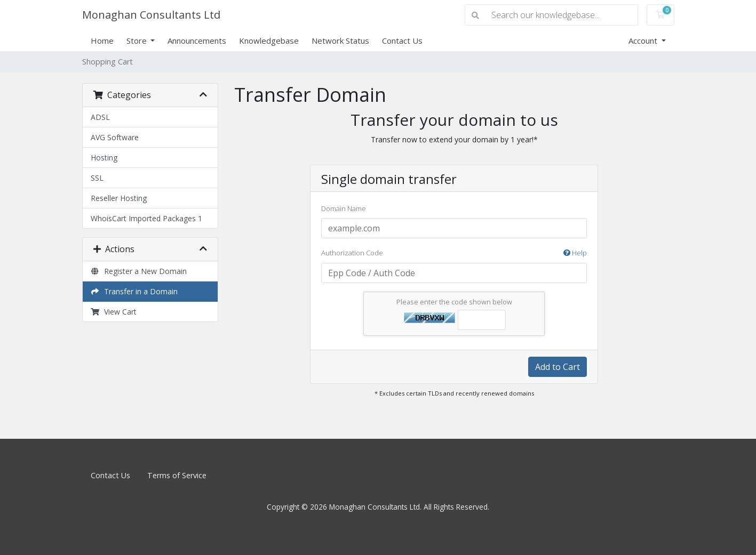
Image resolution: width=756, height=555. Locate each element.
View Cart (114, 312)
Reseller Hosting (119, 198)
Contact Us (402, 41)
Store (138, 41)
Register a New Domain (139, 271)
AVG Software (115, 137)
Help (575, 253)
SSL (97, 178)
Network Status (340, 41)
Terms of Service (177, 475)
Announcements (197, 41)
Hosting (104, 158)
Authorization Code (454, 253)
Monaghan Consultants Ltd (151, 15)
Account (644, 41)
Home (102, 41)
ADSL (100, 117)
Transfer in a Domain (134, 291)
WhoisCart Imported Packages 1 (146, 218)
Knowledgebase (269, 41)
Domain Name (344, 208)
